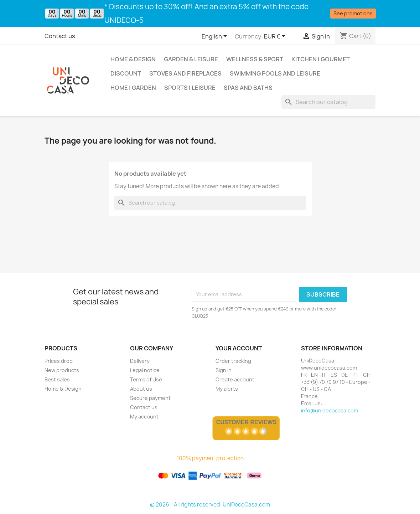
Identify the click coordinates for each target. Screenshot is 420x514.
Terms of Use (146, 379)
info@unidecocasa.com (330, 410)
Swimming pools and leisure (275, 73)
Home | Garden (133, 88)
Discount (126, 73)
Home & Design (133, 59)
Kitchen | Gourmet (321, 59)
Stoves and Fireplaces (185, 73)
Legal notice (145, 370)
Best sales (57, 379)
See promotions (353, 13)
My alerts (227, 389)
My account (144, 417)
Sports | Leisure (190, 88)
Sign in (224, 370)
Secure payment (150, 398)
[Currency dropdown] (276, 37)
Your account (239, 348)
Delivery (140, 361)
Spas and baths (248, 88)
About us (141, 389)
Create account (235, 379)
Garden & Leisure (191, 59)
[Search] (328, 102)
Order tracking (233, 361)
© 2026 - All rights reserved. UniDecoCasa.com (210, 505)
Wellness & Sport (255, 59)
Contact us (60, 36)
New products (62, 370)
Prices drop (59, 361)
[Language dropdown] (216, 37)
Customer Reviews (247, 422)
